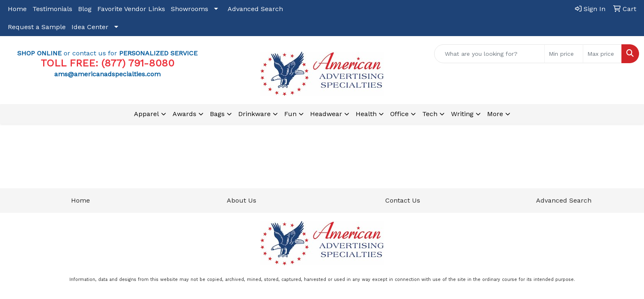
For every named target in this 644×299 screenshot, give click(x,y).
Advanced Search (255, 9)
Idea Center (90, 27)
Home (17, 9)
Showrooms (190, 9)
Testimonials (52, 9)
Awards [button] (184, 114)
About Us (241, 200)
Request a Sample (37, 27)
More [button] (495, 114)
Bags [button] (217, 114)
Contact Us (403, 200)
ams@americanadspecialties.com (107, 74)
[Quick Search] (489, 54)
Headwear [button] (326, 114)
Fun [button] (290, 114)
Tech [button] (430, 114)
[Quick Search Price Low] (564, 54)
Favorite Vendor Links (131, 9)
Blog (85, 9)
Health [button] (366, 114)
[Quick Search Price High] (602, 54)
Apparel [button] (146, 114)
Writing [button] (462, 114)
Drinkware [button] (254, 114)
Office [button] (399, 114)
